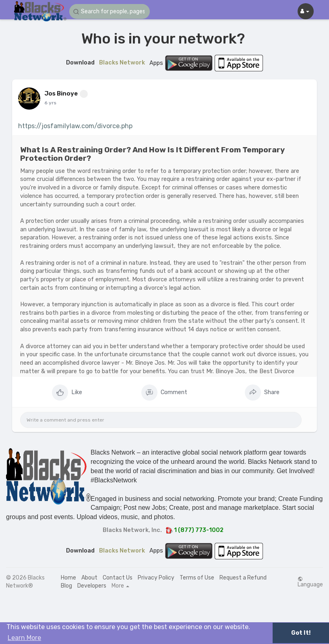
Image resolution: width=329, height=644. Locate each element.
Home (68, 578)
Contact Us (118, 578)
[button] (110, 11)
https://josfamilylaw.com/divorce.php (75, 126)
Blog (66, 586)
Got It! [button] (301, 633)
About (89, 578)
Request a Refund (243, 578)
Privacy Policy (156, 578)
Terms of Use (197, 578)
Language (310, 582)
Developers (92, 586)
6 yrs (50, 103)
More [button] (120, 586)
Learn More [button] (24, 638)
